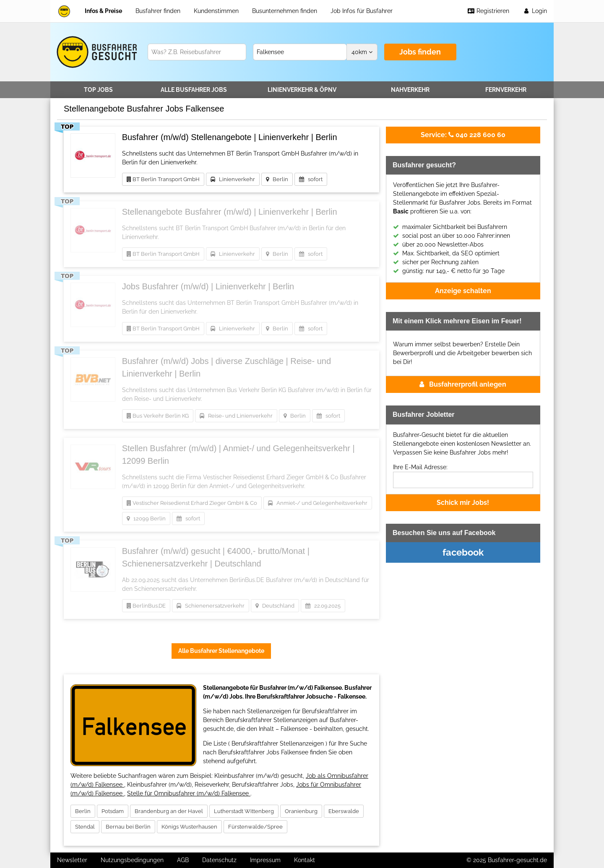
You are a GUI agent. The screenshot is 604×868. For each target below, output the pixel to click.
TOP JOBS (98, 90)
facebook (463, 552)
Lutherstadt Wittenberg (244, 811)
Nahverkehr (410, 90)
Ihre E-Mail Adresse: (420, 467)
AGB (183, 860)
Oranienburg (301, 811)
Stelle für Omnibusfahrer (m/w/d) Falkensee (189, 793)
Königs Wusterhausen (189, 827)
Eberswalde (344, 811)
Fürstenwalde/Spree (255, 827)
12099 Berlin (146, 518)
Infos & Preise (103, 11)
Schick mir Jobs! (463, 503)
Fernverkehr (506, 90)
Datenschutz (219, 860)
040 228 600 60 (463, 135)
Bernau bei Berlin (128, 827)
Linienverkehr (302, 90)
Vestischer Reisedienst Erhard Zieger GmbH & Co (192, 503)
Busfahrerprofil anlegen (463, 384)
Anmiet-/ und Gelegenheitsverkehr (318, 503)
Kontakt (305, 860)
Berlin (277, 179)
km (362, 52)
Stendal (85, 827)
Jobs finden (420, 52)
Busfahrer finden (158, 11)
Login (535, 11)
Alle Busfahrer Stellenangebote (221, 651)
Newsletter (72, 860)
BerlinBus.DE (146, 606)
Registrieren (488, 11)
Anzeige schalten (463, 291)
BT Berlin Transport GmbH (163, 179)
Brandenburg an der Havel (169, 811)
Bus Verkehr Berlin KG (158, 416)
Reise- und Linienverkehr (236, 416)
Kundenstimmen (216, 11)
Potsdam (113, 811)
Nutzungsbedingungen (132, 860)
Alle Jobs (194, 90)
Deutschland (275, 606)
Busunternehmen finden (285, 11)
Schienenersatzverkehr (211, 606)
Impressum (265, 860)
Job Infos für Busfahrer (362, 11)
